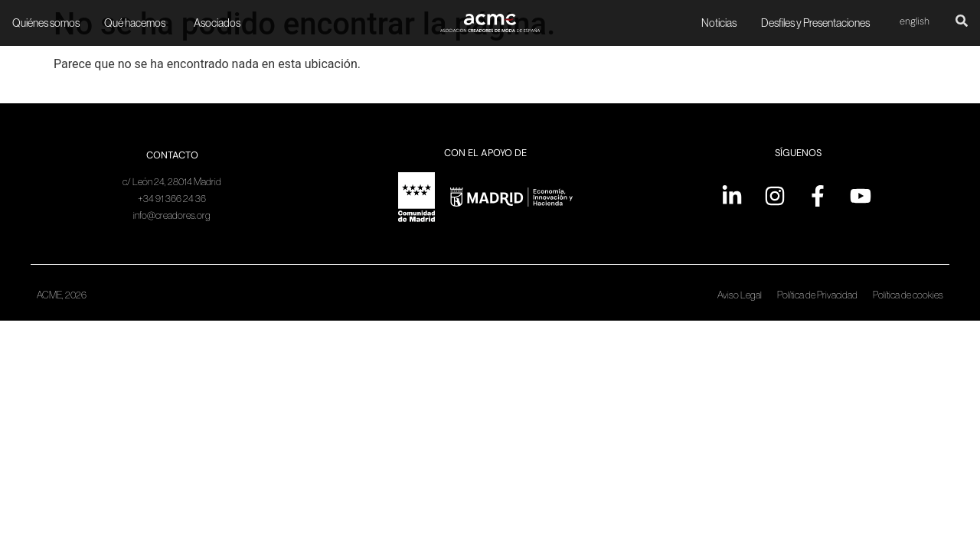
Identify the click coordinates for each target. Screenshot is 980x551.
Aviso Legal (740, 295)
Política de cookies (908, 295)
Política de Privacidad (817, 295)
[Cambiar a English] (915, 22)
